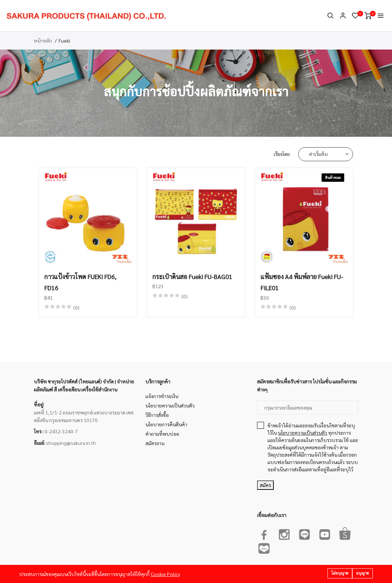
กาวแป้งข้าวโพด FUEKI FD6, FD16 (80, 282)
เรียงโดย (282, 154)
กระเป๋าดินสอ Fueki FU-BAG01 (192, 276)
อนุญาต (363, 573)
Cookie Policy (165, 574)
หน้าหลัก (43, 40)
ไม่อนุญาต (340, 573)
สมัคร (265, 485)
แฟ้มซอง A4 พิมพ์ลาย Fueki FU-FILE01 (302, 282)
